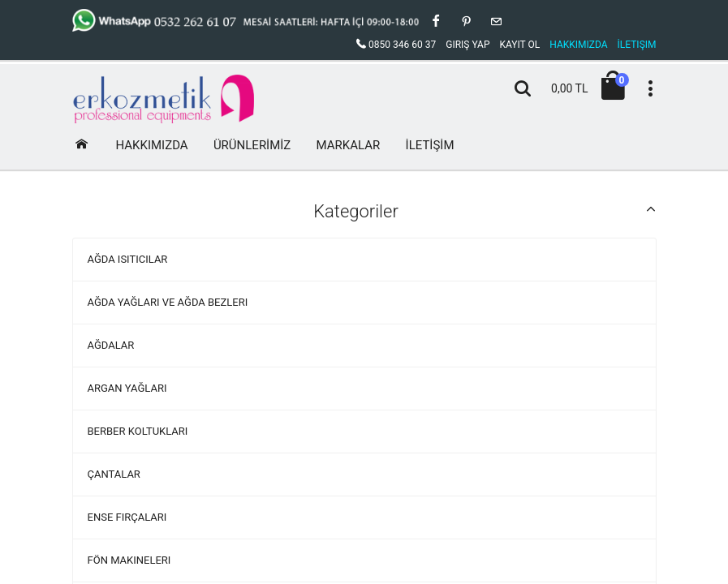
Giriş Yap (467, 45)
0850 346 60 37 (396, 45)
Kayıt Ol (519, 45)
